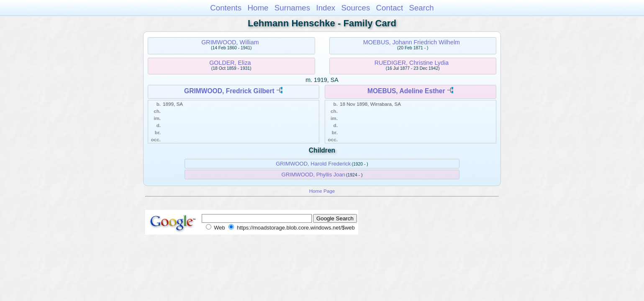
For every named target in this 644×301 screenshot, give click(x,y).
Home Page (322, 191)
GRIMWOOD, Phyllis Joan (313, 175)
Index (326, 8)
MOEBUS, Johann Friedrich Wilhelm (412, 42)
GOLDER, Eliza (230, 63)
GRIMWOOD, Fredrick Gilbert (229, 91)
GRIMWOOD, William (230, 42)
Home (258, 8)
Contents (226, 8)
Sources (356, 8)
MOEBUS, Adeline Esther (406, 91)
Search (421, 8)
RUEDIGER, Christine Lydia (412, 63)
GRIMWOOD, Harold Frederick (313, 164)
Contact (390, 8)
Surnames (292, 8)
